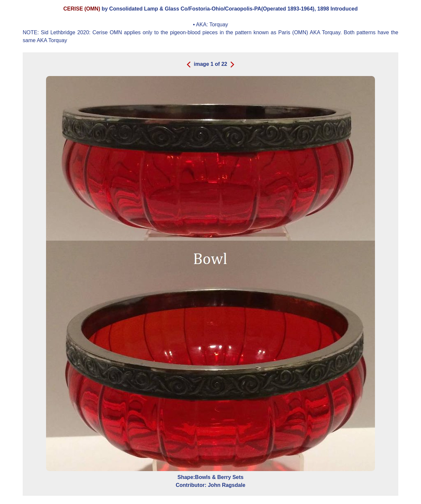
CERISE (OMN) (83, 9)
